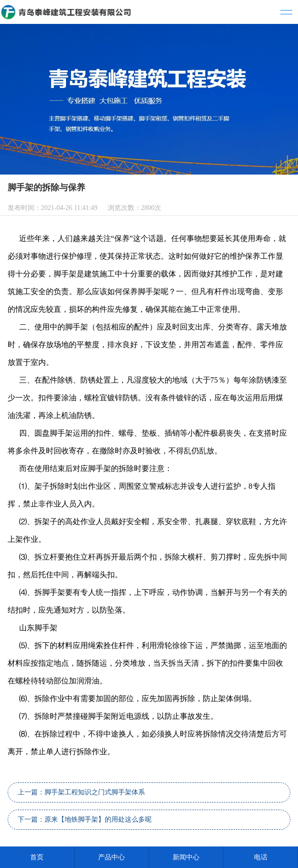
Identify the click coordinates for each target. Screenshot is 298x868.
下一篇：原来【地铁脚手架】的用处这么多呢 (85, 819)
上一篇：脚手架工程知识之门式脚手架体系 (81, 792)
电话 (261, 857)
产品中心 (111, 857)
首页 (37, 857)
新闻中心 (186, 857)
